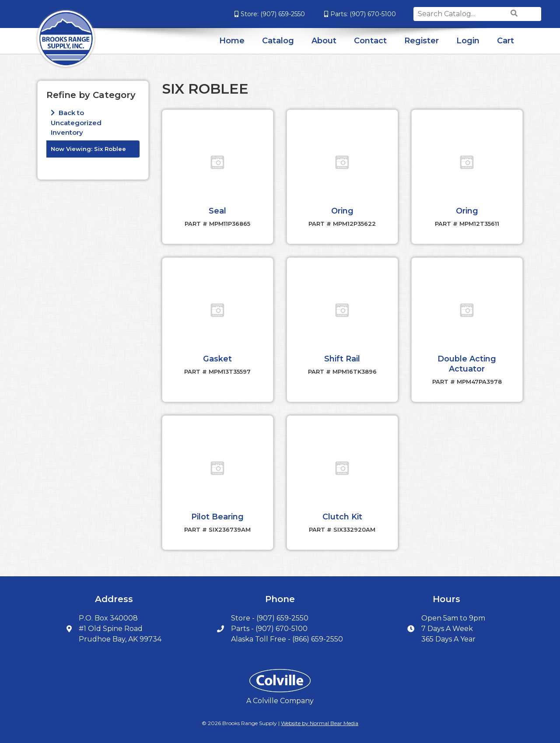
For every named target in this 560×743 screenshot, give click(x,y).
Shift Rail (342, 358)
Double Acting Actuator (467, 363)
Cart (506, 41)
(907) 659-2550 (261, 14)
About (324, 41)
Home (232, 41)
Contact (370, 41)
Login (468, 41)
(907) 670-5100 (351, 14)
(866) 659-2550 (318, 637)
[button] (217, 162)
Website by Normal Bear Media (320, 721)
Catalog (278, 41)
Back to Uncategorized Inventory (76, 123)
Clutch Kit (342, 515)
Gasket (217, 358)
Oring (342, 210)
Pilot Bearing (217, 515)
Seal (217, 210)
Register (422, 41)
